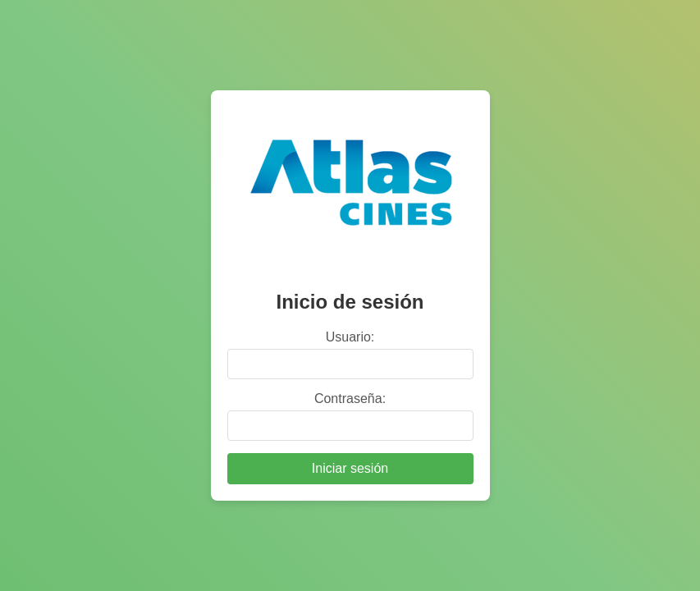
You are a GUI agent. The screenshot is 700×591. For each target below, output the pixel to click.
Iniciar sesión (350, 468)
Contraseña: (350, 399)
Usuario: (350, 337)
